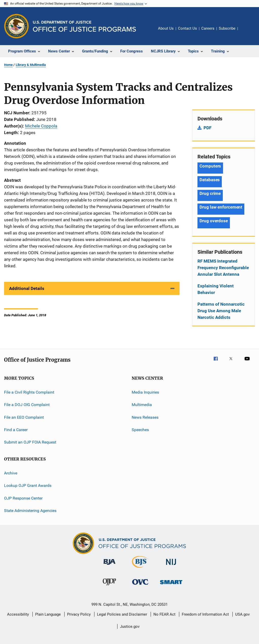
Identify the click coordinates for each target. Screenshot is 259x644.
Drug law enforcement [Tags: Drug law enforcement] (221, 207)
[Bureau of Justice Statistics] (140, 569)
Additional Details (27, 288)
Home (8, 65)
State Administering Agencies (30, 511)
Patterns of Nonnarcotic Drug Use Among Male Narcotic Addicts (221, 311)
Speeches (140, 430)
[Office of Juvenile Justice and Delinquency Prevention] (109, 586)
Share (246, 32)
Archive (11, 473)
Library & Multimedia (31, 65)
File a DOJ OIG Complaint (27, 405)
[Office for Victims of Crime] (140, 586)
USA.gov (242, 614)
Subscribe (227, 28)
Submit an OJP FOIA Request (30, 442)
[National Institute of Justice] (171, 566)
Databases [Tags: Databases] (210, 180)
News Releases (145, 417)
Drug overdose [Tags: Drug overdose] (214, 221)
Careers (208, 28)
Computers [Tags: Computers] (210, 166)
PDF (207, 128)
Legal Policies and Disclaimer (122, 614)
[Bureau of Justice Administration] (109, 566)
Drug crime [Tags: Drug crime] (210, 193)
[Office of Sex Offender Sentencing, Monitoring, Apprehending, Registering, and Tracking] (171, 585)
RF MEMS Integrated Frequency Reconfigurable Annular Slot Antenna (223, 268)
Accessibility (18, 614)
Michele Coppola (41, 126)
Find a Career (16, 430)
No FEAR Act (164, 614)
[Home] (84, 26)
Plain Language (48, 614)
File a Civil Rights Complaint (29, 392)
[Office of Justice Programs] (16, 26)
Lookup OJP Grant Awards (28, 485)
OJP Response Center (23, 498)
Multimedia (142, 405)
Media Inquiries (145, 392)
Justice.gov (130, 627)
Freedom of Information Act (205, 614)
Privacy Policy (79, 614)
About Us (166, 28)
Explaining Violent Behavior (216, 289)
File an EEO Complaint (24, 417)
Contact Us (187, 28)
